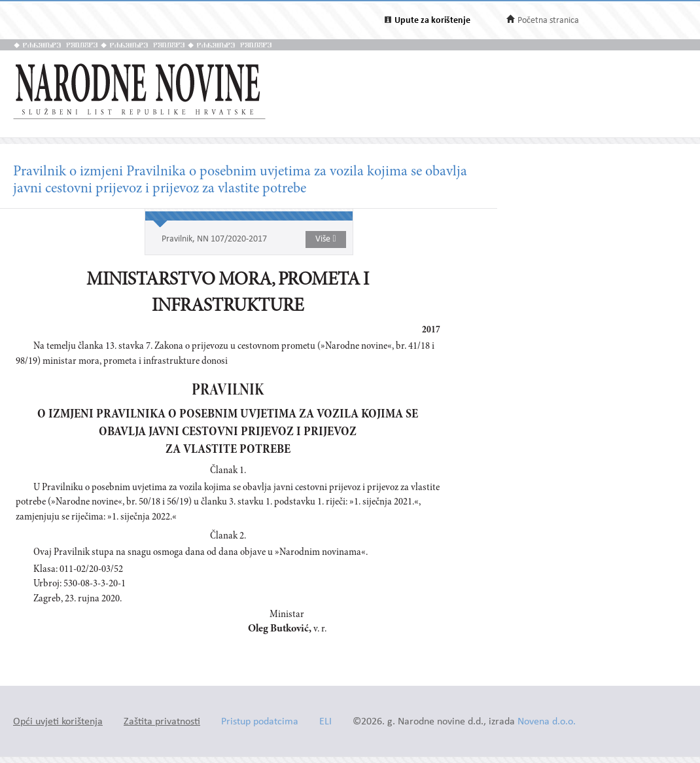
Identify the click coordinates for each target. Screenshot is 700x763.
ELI (325, 722)
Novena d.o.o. (547, 722)
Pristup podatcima (260, 722)
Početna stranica (548, 21)
